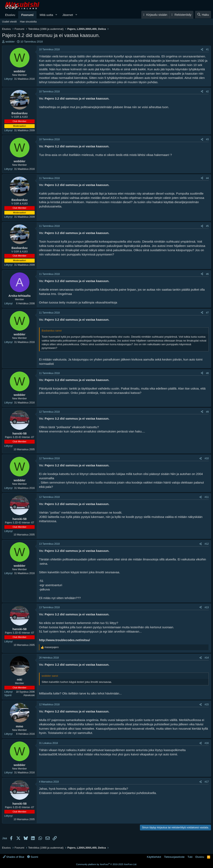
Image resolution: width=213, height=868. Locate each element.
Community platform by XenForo (107, 864)
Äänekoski (29, 695)
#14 (207, 658)
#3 (207, 139)
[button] (56, 15)
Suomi (33, 857)
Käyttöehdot (154, 857)
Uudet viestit (9, 22)
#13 (207, 607)
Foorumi (27, 15)
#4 (207, 178)
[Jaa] (202, 50)
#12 (207, 544)
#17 (207, 782)
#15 (207, 704)
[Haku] (203, 15)
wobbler (10, 42)
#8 (207, 373)
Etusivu (10, 15)
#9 (207, 412)
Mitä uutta (46, 15)
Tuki (190, 857)
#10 (207, 458)
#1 (207, 49)
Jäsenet (68, 15)
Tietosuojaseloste (174, 857)
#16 (207, 743)
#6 (207, 274)
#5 (207, 226)
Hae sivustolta (28, 22)
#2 (207, 92)
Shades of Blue (14, 857)
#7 (207, 313)
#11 (207, 497)
